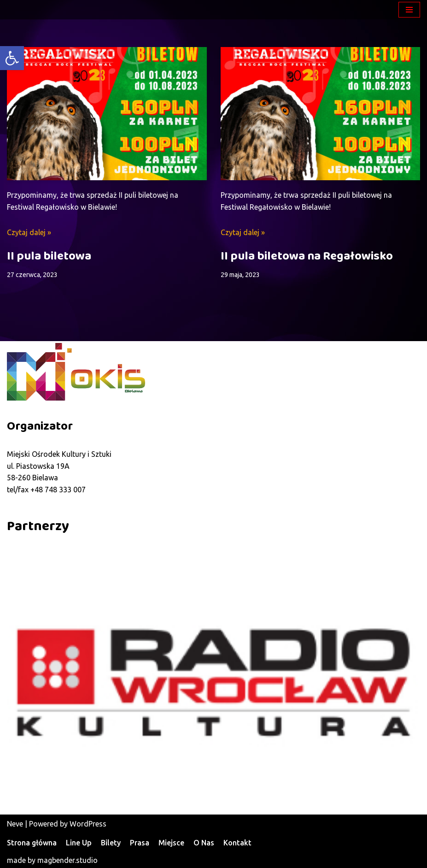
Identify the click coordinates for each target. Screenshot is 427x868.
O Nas (204, 843)
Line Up (79, 843)
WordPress (88, 824)
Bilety (111, 843)
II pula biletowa (49, 256)
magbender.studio (67, 860)
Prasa (140, 843)
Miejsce (171, 843)
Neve (15, 824)
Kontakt (237, 843)
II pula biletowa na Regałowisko (307, 256)
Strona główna (32, 843)
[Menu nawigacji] (409, 10)
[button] (12, 58)
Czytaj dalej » (29, 232)
